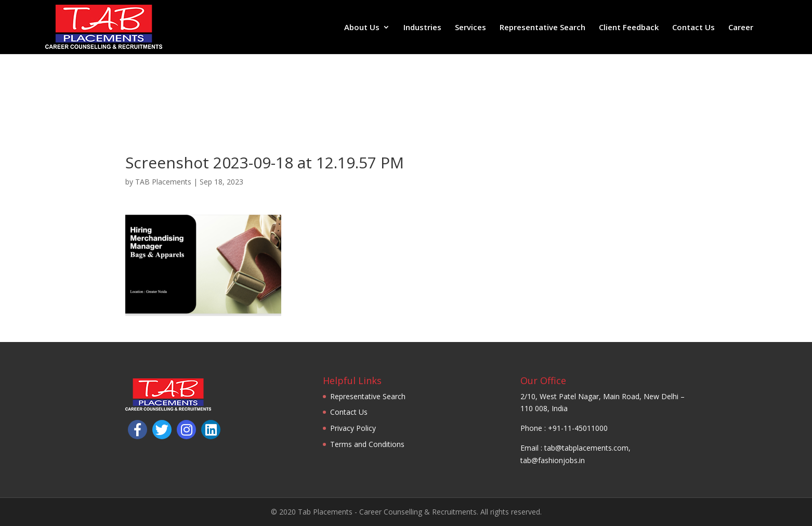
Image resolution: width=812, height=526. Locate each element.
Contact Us (693, 28)
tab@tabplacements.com (586, 448)
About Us (362, 28)
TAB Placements (163, 182)
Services (470, 28)
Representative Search (542, 28)
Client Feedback (629, 28)
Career (741, 28)
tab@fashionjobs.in (553, 460)
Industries (422, 28)
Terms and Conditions (367, 444)
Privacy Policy (353, 428)
